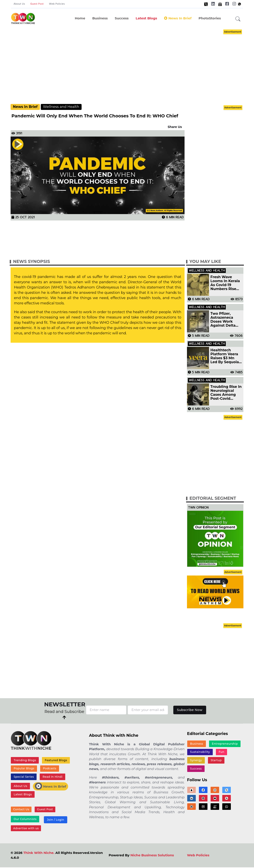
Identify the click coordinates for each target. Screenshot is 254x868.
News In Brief (178, 18)
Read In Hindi (52, 777)
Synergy (196, 761)
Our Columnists (25, 820)
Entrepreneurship (224, 744)
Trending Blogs (25, 760)
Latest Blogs (146, 18)
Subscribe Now (190, 710)
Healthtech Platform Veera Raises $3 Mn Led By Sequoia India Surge (225, 356)
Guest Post (37, 4)
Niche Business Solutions (152, 857)
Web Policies (57, 4)
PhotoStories (210, 18)
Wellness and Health (61, 107)
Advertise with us (26, 830)
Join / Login (55, 821)
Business (100, 18)
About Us (19, 4)
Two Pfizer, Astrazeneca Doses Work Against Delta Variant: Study (223, 320)
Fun (221, 752)
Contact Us (21, 811)
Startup (216, 761)
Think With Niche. (39, 854)
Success (122, 18)
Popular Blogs (24, 769)
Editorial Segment (213, 498)
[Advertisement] (132, 66)
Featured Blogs (55, 760)
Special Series (24, 777)
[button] (238, 19)
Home (80, 18)
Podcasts (49, 769)
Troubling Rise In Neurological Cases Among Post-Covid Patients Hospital (226, 393)
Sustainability (200, 752)
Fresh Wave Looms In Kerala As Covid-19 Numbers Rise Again (225, 283)
